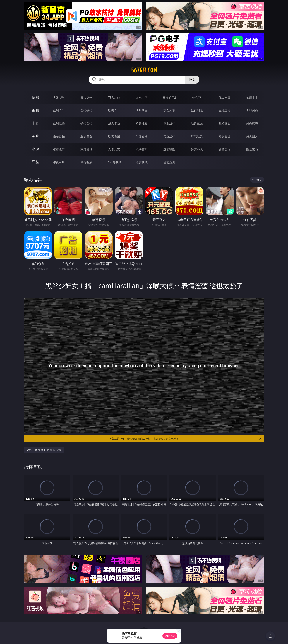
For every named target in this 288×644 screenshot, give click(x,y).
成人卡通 (114, 123)
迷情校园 (169, 149)
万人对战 (114, 97)
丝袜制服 (197, 110)
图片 (35, 136)
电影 (35, 123)
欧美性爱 (142, 123)
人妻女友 (114, 149)
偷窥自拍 (59, 136)
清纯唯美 (197, 136)
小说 (35, 149)
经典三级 (197, 123)
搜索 (192, 80)
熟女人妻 (169, 110)
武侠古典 (142, 149)
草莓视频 (86, 162)
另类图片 (252, 136)
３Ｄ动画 (142, 110)
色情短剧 (169, 162)
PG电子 (59, 97)
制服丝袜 (169, 123)
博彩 (35, 97)
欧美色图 (114, 136)
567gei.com (144, 70)
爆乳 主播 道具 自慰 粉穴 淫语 (44, 450)
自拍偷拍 (86, 110)
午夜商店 (59, 162)
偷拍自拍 (86, 123)
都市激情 (59, 149)
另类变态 (252, 123)
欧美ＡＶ (114, 110)
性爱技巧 (252, 149)
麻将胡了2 (169, 97)
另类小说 (197, 149)
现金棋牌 (224, 97)
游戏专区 (142, 97)
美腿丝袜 (169, 136)
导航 (35, 162)
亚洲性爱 (59, 123)
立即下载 (170, 636)
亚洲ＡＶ (59, 110)
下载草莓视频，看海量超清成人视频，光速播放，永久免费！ (186, 439)
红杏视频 (142, 162)
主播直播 (224, 110)
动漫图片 (142, 136)
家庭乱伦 (86, 149)
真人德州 (86, 97)
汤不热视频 (114, 162)
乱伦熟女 (224, 123)
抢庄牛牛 (252, 97)
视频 (35, 110)
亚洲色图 (86, 136)
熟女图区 (224, 136)
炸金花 (197, 97)
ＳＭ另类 (252, 110)
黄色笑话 (224, 149)
